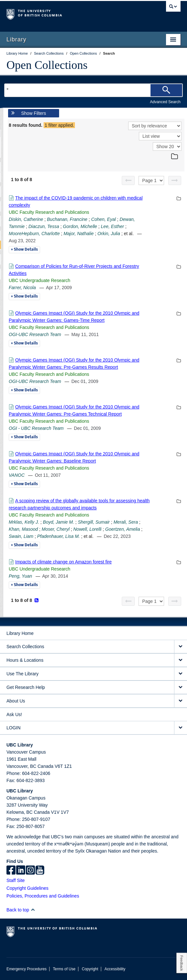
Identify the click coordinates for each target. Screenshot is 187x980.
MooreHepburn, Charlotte (34, 234)
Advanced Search (165, 102)
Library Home (20, 633)
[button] (33, 910)
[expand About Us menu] (181, 701)
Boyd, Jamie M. (58, 522)
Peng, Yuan (20, 576)
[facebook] (11, 871)
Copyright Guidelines (27, 888)
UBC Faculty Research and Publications (49, 212)
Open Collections (47, 65)
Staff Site (16, 880)
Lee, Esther (112, 226)
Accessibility (115, 969)
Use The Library (22, 674)
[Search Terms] (93, 90)
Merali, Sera (125, 522)
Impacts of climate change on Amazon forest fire (63, 562)
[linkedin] (21, 871)
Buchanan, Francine (67, 219)
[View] (160, 136)
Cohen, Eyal (103, 219)
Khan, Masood (23, 529)
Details (24, 250)
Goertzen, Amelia (123, 529)
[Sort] (155, 126)
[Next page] (175, 180)
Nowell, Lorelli (87, 529)
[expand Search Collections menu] (181, 647)
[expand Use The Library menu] (181, 674)
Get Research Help (26, 687)
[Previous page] (128, 180)
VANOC (17, 475)
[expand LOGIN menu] (181, 728)
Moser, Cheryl (56, 529)
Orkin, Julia (109, 234)
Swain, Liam (21, 536)
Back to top (21, 910)
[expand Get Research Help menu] (181, 687)
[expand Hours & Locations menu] (181, 660)
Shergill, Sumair (94, 522)
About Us (16, 701)
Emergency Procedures (26, 969)
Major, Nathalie (79, 234)
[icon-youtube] (40, 871)
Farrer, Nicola (22, 288)
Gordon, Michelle (80, 226)
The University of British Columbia (67, 13)
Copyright (90, 969)
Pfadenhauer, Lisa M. (58, 536)
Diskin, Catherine (26, 219)
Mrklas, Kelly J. (24, 522)
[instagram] (30, 871)
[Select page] (151, 180)
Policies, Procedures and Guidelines (43, 896)
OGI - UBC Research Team (36, 428)
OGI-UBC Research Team (35, 334)
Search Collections (25, 647)
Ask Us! (14, 714)
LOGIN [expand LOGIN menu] (14, 728)
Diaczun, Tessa (44, 226)
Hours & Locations (25, 660)
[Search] (166, 90)
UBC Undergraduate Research (40, 280)
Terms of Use (64, 969)
